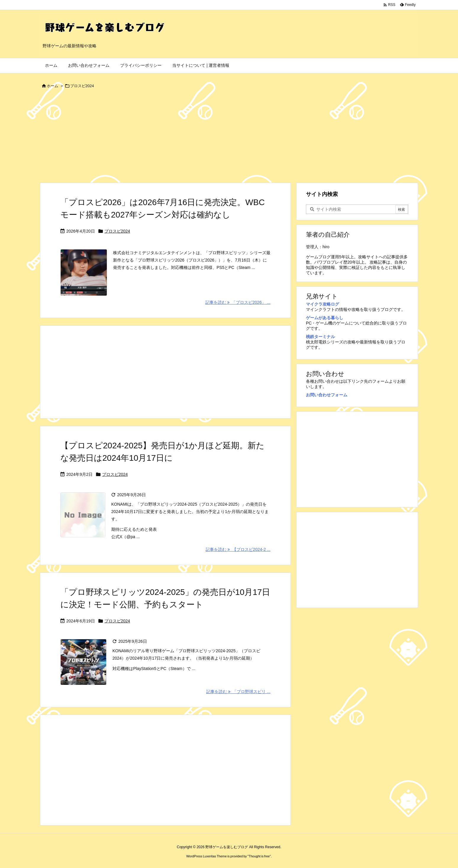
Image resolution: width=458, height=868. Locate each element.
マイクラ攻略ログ (322, 304)
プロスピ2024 (117, 231)
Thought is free (259, 856)
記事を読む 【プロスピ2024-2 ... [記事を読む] (238, 549)
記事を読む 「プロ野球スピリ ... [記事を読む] (238, 692)
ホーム (53, 86)
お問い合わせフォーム (327, 395)
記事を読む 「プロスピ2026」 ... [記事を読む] (238, 302)
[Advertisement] (229, 138)
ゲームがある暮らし (325, 318)
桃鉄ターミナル (320, 337)
